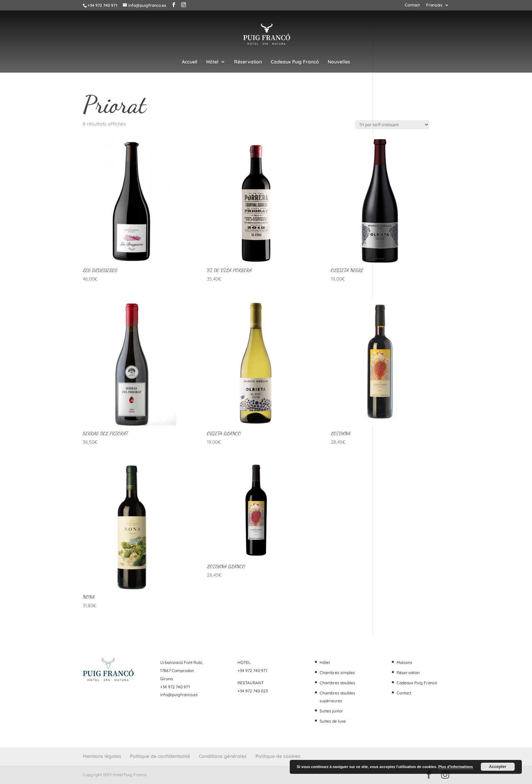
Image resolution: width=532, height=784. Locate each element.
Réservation (248, 62)
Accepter (498, 767)
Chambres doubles (337, 683)
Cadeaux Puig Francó (295, 62)
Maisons (404, 662)
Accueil (190, 62)
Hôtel (212, 62)
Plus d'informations (456, 767)
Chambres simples (337, 673)
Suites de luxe (333, 721)
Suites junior (331, 711)
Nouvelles (339, 62)
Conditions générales (223, 756)
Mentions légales (102, 756)
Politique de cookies (278, 756)
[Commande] (392, 125)
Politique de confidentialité (160, 756)
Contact (412, 5)
